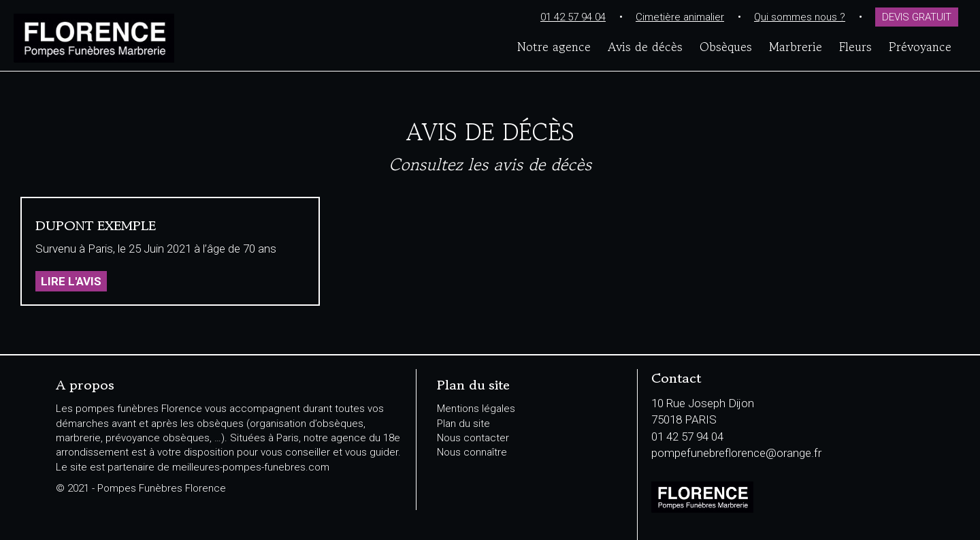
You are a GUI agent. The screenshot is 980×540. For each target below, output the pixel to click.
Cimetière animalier (680, 17)
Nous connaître (472, 452)
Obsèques (726, 46)
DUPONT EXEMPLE (96, 226)
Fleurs (855, 46)
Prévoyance (920, 46)
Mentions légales (476, 409)
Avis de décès (645, 46)
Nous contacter (473, 438)
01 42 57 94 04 (573, 17)
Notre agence (554, 46)
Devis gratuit (917, 17)
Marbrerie (796, 46)
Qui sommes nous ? (800, 17)
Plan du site (463, 424)
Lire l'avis (71, 281)
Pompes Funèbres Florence (175, 38)
